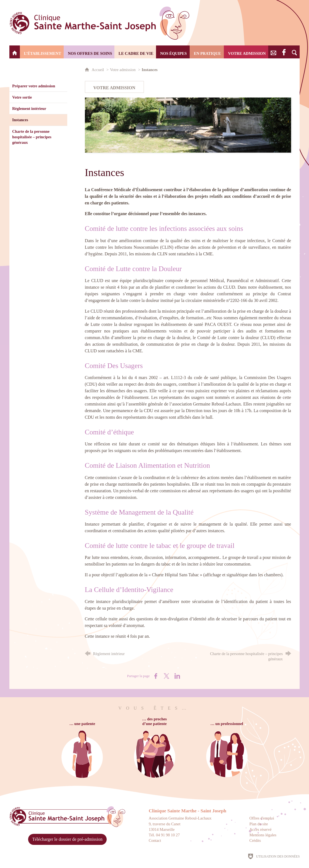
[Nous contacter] (273, 52)
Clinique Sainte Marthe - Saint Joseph (187, 811)
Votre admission (123, 70)
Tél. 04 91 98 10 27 (164, 835)
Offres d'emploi (262, 818)
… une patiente (82, 724)
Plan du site (259, 824)
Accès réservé (260, 829)
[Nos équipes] (173, 52)
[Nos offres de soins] (89, 52)
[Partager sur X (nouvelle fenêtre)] (166, 676)
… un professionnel (227, 724)
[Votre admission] (246, 52)
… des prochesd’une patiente (154, 721)
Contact (155, 840)
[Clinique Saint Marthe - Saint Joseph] (15, 52)
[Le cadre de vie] (135, 52)
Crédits (255, 840)
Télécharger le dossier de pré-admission (67, 839)
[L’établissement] (42, 52)
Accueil (98, 70)
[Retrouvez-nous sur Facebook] (284, 52)
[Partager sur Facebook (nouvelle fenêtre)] (156, 676)
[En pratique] (207, 52)
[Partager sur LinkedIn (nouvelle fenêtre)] (177, 676)
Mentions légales (263, 835)
